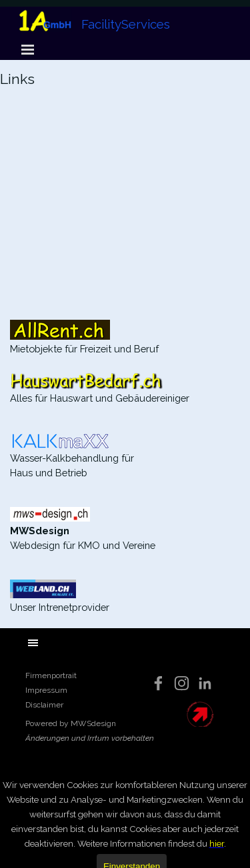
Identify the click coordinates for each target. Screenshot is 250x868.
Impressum (46, 690)
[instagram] (182, 683)
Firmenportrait (51, 675)
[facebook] (158, 683)
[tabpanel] (125, 91)
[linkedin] (205, 683)
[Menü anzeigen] (28, 49)
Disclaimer (44, 705)
